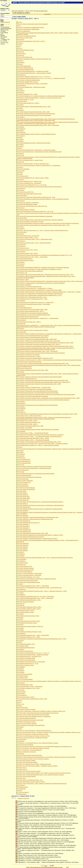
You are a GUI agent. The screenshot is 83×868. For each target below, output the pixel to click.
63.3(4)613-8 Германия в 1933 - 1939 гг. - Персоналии (32, 586)
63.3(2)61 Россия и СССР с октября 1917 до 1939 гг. (32, 330)
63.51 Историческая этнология (26, 752)
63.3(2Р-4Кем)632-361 (23, 531)
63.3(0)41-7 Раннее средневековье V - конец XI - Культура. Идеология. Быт (39, 98)
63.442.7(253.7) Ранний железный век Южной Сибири (33, 715)
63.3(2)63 (20, 410)
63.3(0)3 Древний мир (23, 66)
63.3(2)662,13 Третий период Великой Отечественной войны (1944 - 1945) (38, 442)
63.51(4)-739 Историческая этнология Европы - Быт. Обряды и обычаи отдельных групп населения (46, 757)
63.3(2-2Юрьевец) (22, 486)
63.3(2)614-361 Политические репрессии (29, 362)
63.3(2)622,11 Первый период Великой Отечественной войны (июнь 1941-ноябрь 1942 (42, 380)
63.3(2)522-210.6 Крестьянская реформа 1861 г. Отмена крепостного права (39, 290)
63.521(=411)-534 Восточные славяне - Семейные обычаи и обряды (37, 766)
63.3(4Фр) (20, 630)
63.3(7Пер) (20, 690)
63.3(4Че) (20, 641)
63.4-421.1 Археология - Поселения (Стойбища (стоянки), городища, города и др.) (41, 711)
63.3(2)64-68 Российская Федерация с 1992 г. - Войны (33, 438)
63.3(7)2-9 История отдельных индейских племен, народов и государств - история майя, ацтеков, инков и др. (49, 681)
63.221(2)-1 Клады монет (24, 38)
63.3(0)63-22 (21, 129)
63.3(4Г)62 (20, 605)
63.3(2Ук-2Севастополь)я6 (25, 570)
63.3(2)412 (20, 190)
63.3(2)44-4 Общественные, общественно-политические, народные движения (39, 220)
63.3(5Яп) (20, 669)
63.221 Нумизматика (23, 31)
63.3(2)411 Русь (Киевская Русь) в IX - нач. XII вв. (31, 185)
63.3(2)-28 (20, 155)
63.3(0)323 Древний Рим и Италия (27, 82)
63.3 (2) (19, 48)
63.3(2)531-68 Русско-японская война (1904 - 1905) (32, 309)
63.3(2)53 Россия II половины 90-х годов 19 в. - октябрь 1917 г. (35, 302)
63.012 (19, 22)
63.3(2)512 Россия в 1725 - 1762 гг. (27, 250)
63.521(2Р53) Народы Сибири (26, 761)
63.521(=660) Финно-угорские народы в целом (30, 782)
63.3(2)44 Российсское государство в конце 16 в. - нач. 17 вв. (35, 211)
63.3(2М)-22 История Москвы (25, 488)
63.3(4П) (20, 619)
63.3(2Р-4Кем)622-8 (23, 526)
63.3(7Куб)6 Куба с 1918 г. (25, 685)
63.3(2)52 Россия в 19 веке (25, 260)
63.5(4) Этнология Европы (25, 745)
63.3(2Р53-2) (21, 561)
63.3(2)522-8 (21, 301)
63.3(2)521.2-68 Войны (24, 285)
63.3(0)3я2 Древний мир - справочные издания (31, 87)
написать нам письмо (4, 43)
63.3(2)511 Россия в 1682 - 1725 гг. (27, 237)
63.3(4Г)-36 (20, 603)
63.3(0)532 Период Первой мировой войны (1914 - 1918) (33, 107)
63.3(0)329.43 (21, 85)
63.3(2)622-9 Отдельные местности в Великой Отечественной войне (37, 405)
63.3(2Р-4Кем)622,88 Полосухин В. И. (28, 523)
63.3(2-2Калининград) (23, 463)
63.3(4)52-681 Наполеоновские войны (28, 582)
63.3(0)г (19, 138)
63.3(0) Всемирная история (25, 50)
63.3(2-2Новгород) (22, 479)
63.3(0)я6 (20, 145)
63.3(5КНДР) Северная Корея (26, 658)
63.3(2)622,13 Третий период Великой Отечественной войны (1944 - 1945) (38, 384)
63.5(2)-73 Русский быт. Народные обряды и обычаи (32, 734)
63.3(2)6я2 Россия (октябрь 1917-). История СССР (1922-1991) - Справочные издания (42, 444)
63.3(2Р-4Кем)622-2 (23, 524)
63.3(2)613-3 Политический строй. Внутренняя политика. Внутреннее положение (40, 353)
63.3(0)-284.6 (21, 54)
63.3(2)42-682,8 (22, 195)
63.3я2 (19, 706)
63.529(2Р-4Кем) (22, 787)
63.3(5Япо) (20, 671)
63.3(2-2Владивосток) (23, 461)
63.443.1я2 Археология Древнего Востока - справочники (33, 716)
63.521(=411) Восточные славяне (27, 762)
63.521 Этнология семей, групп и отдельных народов (32, 759)
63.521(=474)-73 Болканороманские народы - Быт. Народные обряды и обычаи (40, 775)
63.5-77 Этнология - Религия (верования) (29, 750)
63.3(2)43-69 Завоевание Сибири (27, 204)
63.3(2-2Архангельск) (23, 459)
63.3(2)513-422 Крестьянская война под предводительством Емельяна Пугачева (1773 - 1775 (44, 255)
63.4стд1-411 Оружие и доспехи (26, 723)
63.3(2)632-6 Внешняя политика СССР (28, 422)
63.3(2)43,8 (20, 201)
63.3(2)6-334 (21, 324)
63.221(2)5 (20, 39)
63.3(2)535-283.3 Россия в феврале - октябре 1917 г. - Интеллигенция (37, 318)
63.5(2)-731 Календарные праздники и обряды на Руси (33, 736)
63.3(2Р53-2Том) (22, 563)
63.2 (18, 26)
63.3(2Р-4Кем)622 (22, 516)
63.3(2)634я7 (21, 431)
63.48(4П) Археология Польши (26, 722)
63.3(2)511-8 (21, 246)
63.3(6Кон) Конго (22, 678)
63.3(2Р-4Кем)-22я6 (23, 496)
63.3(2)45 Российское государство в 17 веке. (30, 222)
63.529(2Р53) (21, 789)
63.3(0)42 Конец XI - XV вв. (25, 99)
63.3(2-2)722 (21, 458)
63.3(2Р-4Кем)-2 (22, 493)
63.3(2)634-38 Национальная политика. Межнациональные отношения (37, 429)
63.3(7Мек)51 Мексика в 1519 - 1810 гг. (28, 688)
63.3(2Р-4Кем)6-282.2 (23, 507)
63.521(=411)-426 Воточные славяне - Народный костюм (33, 764)
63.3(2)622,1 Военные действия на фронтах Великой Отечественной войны (39, 377)
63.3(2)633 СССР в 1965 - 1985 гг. (27, 424)
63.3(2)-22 (20, 153)
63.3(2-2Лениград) (22, 470)
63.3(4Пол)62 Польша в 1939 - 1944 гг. (28, 621)
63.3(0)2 (19, 64)
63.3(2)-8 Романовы (23, 169)
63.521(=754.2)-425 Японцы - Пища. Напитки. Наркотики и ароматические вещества (41, 783)
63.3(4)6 (19, 584)
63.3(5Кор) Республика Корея (26, 660)
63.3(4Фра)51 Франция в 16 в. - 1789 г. (28, 637)
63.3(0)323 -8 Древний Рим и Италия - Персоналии (32, 84)
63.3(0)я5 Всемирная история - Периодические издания (33, 143)
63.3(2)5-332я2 (21, 232)
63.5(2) (19, 729)
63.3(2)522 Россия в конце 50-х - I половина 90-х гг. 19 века (34, 288)
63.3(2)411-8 (21, 188)
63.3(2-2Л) (20, 465)
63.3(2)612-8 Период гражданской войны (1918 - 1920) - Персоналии (37, 351)
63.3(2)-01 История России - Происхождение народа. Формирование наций (39, 152)
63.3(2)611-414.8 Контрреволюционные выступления (32, 336)
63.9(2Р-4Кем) (21, 794)
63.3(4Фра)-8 (21, 633)
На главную (4, 1)
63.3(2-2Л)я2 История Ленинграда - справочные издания (33, 468)
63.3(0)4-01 (20, 91)
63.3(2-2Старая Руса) (23, 482)
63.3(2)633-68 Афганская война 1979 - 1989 (30, 426)
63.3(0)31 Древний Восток (25, 68)
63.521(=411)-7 (21, 768)
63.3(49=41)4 (21, 589)
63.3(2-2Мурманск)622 (24, 475)
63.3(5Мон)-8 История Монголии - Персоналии (30, 662)
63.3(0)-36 (20, 55)
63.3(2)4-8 (20, 180)
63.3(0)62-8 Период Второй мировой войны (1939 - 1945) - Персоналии (38, 125)
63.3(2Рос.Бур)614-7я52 (24, 566)
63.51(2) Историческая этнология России (29, 755)
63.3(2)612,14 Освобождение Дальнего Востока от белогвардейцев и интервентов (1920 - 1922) (45, 343)
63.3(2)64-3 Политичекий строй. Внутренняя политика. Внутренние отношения (40, 435)
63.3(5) (19, 642)
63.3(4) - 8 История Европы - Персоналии (29, 573)
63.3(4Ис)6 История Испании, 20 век (28, 616)
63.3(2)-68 (20, 162)
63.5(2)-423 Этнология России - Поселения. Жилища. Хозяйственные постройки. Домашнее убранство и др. (48, 732)
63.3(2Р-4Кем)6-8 (22, 511)
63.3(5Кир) (20, 649)
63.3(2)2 (19, 172)
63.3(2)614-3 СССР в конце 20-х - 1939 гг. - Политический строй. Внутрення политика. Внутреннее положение (49, 360)
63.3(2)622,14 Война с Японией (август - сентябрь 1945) (33, 387)
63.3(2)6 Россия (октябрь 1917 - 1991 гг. (28, 322)
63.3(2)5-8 (20, 234)
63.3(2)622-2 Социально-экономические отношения (32, 396)
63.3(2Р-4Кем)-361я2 (23, 498)
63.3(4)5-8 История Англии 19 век (27, 580)
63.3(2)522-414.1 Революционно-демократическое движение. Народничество (39, 294)
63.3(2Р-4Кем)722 (22, 545)
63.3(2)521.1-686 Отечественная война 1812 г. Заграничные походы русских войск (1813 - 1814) (45, 275)
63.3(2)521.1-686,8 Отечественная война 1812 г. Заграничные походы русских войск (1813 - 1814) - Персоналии (49, 281)
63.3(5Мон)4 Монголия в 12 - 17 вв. (27, 663)
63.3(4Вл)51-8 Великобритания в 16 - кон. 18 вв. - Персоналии (35, 596)
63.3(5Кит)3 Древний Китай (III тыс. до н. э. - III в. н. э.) (33, 653)
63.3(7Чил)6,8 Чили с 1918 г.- (25, 697)
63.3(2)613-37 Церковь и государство (28, 355)
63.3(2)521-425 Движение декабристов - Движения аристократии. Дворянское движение (42, 267)
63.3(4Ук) (20, 625)
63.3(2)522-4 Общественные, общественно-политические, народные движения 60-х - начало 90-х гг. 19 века (48, 292)
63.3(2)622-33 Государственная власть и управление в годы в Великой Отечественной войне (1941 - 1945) (48, 398)
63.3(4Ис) (20, 614)
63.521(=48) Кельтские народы (26, 776)
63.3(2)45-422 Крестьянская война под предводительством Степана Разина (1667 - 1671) (43, 225)
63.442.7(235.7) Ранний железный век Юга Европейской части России (37, 713)
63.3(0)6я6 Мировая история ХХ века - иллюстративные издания (36, 134)
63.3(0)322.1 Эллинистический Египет (28, 80)
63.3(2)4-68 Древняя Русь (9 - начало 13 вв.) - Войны (32, 178)
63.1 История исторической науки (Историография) (32, 24)
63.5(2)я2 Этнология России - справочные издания (32, 738)
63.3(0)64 (20, 130)
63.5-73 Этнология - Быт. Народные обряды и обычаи (33, 748)
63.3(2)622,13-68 (22, 386)
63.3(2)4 (19, 174)
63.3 (18, 47)
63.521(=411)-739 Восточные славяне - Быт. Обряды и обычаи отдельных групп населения (43, 773)
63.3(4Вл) (20, 593)
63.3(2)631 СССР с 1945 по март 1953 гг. (29, 416)
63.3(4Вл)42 (20, 595)
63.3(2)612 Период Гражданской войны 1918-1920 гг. (32, 337)
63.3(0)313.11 (21, 75)
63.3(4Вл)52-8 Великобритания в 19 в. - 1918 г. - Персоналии (35, 598)
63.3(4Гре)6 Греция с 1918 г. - (25, 610)
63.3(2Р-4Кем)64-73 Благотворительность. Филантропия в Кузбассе (37, 538)
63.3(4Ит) (20, 618)
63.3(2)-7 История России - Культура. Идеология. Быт (32, 164)
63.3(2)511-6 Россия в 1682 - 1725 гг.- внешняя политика (33, 243)
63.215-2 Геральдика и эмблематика (28, 29)
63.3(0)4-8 (20, 92)
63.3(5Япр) (20, 672)
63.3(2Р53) (20, 556)
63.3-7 (19, 702)
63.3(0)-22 (20, 52)
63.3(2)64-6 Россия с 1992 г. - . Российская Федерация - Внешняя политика (39, 436)
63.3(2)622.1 (21, 407)
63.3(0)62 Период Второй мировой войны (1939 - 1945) (33, 112)
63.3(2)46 (20, 227)
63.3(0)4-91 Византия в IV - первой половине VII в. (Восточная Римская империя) (40, 96)
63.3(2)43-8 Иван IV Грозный (25, 210)
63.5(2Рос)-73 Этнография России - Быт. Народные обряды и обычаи (37, 743)
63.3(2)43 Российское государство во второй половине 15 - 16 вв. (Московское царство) (42, 199)
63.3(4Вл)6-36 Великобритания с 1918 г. (29, 600)
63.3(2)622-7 (21, 402)
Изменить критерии (23, 798)
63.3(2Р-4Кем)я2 (22, 549)
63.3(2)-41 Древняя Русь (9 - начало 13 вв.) (30, 160)
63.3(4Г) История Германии (25, 602)
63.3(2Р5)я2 (20, 554)
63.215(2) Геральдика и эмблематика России (30, 27)
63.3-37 (19, 701)
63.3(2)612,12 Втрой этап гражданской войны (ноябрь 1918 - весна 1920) (38, 341)
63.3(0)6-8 (20, 110)
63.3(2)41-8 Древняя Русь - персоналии (28, 183)
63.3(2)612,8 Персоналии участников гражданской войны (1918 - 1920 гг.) (38, 344)
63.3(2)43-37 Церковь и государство (27, 203)
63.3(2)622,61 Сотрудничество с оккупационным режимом (34, 389)
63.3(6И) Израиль (22, 676)
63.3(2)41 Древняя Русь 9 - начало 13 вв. (29, 181)
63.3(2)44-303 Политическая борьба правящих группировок (34, 216)
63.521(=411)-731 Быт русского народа (28, 771)
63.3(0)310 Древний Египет (25, 69)
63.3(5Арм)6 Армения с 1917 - (26, 644)
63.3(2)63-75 (21, 412)
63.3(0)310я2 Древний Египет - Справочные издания (32, 71)
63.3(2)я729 (20, 454)
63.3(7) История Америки (24, 679)
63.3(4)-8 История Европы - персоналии (29, 575)
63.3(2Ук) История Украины (25, 568)
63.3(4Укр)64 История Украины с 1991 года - (30, 626)
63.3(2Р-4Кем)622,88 (23, 521)
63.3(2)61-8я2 (21, 332)
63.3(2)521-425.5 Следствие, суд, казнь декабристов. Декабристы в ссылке (39, 269)
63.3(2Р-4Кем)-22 (22, 495)
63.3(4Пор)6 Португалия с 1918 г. (27, 623)
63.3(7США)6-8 (21, 695)
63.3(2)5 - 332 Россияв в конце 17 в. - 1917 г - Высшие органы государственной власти (42, 230)
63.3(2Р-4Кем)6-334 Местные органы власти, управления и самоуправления (39, 509)
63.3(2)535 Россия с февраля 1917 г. (28, 317)
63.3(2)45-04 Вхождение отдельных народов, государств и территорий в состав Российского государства (47, 223)
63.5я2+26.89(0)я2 (22, 792)
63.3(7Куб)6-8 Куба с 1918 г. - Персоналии (29, 686)
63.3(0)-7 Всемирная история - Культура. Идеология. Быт (34, 59)
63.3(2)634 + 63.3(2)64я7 (24, 428)
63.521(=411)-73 (22, 769)
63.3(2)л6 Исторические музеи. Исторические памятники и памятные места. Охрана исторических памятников (49, 449)
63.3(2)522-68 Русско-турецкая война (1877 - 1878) (32, 299)
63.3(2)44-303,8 (22, 218)
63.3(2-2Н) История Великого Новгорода (29, 477)
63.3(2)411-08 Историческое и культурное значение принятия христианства (39, 187)
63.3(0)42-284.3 (22, 101)
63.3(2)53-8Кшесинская (24, 308)
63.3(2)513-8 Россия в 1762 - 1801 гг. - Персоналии (32, 257)
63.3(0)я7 (20, 146)
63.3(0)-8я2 (20, 62)
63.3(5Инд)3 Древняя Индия (25, 648)
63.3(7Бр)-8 (20, 683)
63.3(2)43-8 (20, 208)
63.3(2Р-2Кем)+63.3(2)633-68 (25, 489)
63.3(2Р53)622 (21, 559)
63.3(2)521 (20, 266)
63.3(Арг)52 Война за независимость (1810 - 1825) (32, 699)
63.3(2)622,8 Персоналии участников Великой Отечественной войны (37, 391)
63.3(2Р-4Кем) (21, 491)
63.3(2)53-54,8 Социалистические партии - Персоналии (33, 304)
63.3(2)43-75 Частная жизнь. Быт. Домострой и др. (32, 206)
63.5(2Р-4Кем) (21, 739)
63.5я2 (19, 791)
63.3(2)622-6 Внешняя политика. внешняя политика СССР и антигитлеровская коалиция (43, 400)
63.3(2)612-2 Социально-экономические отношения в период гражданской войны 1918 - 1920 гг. (45, 346)
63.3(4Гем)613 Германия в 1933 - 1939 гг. (29, 607)
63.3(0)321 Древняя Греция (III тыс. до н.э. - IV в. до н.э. (33, 77)
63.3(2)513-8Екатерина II (24, 259)
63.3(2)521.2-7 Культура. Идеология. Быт (29, 286)
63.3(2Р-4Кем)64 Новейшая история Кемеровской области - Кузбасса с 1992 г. (40, 535)
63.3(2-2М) (20, 472)
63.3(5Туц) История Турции (25, 665)
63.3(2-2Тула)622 (22, 484)
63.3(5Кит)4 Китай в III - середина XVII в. (29, 656)
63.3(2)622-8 (21, 403)
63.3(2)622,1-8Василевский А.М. (26, 379)
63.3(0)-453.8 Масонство (24, 57)
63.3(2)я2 (20, 451)
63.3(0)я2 (20, 141)
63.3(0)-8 (20, 61)
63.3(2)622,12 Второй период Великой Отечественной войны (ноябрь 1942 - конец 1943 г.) (43, 382)
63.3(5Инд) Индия (22, 646)
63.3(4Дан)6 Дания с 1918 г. (25, 612)
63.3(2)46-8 (20, 229)
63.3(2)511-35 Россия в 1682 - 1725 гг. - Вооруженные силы (34, 239)
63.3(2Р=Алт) (21, 565)
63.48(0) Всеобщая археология (26, 718)
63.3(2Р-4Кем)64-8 (22, 543)
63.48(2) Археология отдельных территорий (30, 720)
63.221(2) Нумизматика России (26, 36)
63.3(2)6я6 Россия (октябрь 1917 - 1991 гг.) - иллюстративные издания (37, 445)
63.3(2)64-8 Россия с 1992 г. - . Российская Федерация (33, 440)
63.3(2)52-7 (20, 262)
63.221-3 (20, 43)
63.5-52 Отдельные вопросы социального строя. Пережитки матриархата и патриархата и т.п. (44, 746)
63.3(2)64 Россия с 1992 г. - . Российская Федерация (32, 433)
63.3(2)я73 (20, 456)
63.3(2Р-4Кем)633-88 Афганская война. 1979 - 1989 (32, 533)
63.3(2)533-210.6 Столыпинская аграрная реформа (32, 313)
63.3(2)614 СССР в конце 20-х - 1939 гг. (28, 356)
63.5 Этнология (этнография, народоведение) (30, 725)
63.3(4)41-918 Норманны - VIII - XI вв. (28, 577)
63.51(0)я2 (20, 753)
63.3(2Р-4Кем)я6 (22, 550)
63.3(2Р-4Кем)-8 (22, 504)
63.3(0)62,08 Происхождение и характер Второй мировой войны (36, 114)
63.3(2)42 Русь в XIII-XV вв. (25, 192)
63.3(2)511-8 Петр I (23, 248)
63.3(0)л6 (20, 139)
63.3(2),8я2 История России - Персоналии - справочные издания (36, 150)
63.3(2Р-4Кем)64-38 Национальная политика (30, 537)
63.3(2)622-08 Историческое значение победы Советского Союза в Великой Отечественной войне (45, 394)
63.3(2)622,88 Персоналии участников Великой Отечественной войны (37, 393)
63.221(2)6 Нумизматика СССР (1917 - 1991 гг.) (31, 41)
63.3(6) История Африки (24, 674)
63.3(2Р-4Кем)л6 (22, 547)
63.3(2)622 (20, 372)
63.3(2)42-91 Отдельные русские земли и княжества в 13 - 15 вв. (36, 197)
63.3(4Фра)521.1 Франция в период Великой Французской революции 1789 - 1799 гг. (41, 639)
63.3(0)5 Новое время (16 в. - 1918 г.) (28, 103)
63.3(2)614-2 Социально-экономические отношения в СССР (34, 358)
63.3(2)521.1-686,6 (22, 279)
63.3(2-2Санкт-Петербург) (24, 481)
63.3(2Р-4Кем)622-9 (23, 528)
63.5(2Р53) (20, 741)
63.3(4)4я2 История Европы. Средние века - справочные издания (36, 579)
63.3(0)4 (19, 89)
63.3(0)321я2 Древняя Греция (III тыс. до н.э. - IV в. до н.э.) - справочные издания (41, 78)
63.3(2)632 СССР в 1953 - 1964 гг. (27, 421)
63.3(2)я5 (20, 452)
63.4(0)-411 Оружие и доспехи (26, 709)
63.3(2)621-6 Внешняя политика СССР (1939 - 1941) (32, 370)
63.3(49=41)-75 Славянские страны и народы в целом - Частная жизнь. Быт (39, 588)
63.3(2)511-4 (21, 241)
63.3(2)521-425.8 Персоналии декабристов (29, 271)
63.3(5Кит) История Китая (24, 651)
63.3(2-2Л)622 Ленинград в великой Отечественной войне (34, 466)
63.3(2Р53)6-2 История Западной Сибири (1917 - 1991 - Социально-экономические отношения (44, 558)
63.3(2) (19, 148)
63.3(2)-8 (20, 167)
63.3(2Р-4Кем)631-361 (23, 530)
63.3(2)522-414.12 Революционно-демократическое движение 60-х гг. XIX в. (39, 295)
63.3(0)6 (19, 108)
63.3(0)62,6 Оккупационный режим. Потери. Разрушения (33, 115)
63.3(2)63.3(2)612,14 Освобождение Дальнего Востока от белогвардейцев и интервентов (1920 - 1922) (47, 414)
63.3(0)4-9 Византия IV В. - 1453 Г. (27, 94)
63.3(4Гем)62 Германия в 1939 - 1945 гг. (28, 609)
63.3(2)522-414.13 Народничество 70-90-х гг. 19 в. (31, 297)
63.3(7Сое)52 (21, 692)
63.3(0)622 (20, 127)
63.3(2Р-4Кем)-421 (22, 500)
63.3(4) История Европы (24, 572)
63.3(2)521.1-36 (22, 273)
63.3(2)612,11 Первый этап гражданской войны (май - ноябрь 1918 (36, 339)
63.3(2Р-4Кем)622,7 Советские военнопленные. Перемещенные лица (37, 517)
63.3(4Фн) (20, 628)
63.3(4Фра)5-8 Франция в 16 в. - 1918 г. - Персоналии (32, 635)
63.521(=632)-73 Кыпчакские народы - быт (29, 780)
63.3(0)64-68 (21, 132)
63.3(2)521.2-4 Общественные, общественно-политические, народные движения (40, 283)
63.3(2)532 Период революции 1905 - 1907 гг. (30, 311)
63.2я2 (19, 45)
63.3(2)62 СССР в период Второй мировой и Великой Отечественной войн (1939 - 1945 (42, 363)
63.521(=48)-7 (21, 778)
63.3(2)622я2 (21, 409)
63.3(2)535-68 (21, 320)
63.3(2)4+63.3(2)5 (22, 176)
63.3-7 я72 (20, 704)
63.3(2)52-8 (20, 264)
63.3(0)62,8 (20, 117)
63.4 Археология (22, 708)
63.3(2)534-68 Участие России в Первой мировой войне (33, 315)
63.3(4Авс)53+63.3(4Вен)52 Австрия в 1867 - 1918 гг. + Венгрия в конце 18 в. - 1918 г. (42, 591)
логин (2, 15)
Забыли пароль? (5, 22)
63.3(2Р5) (20, 552)
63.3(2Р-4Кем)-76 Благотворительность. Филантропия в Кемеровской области (40, 502)
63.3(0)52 (20, 105)
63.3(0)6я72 (20, 136)
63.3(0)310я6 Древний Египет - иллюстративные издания (34, 73)
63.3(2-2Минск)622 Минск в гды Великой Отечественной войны (35, 474)
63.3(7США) (20, 693)
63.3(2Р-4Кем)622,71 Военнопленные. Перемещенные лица (34, 519)
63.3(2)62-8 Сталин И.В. (24, 368)
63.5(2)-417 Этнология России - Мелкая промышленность (34, 731)
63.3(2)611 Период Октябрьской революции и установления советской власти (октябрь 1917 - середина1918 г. (49, 334)
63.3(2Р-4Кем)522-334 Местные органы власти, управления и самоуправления (40, 505)
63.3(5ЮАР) (20, 667)
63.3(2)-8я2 (20, 171)
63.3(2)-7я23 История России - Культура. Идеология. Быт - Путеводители (38, 165)
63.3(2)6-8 (20, 328)
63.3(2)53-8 (20, 306)
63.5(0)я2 (20, 727)
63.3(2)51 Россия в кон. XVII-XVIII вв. (28, 236)
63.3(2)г (19, 447)
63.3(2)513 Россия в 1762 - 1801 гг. (27, 253)
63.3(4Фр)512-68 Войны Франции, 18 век (29, 632)
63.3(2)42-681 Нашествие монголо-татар (29, 194)
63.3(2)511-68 (21, 245)
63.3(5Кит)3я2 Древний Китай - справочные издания (32, 655)
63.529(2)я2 (20, 785)
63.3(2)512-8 (21, 252)
